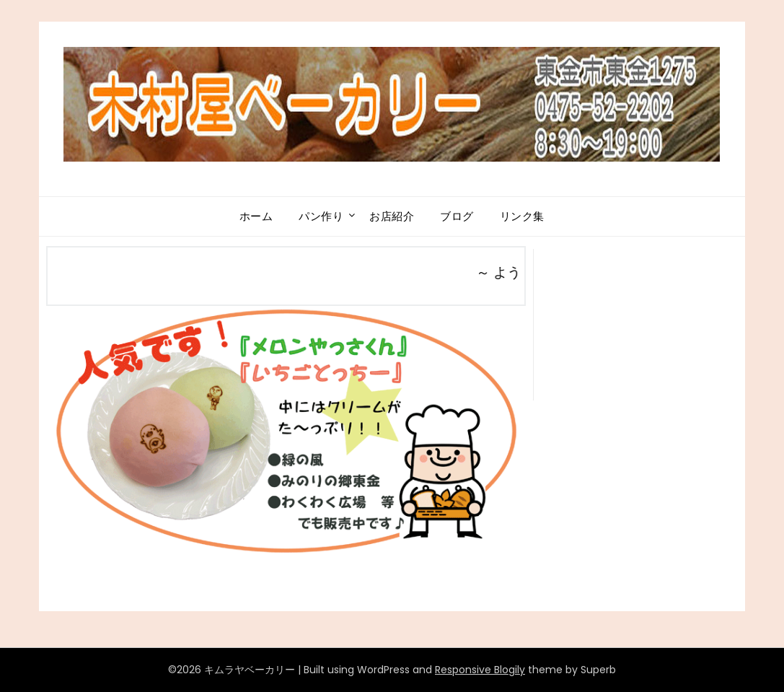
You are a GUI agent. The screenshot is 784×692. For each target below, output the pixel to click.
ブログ (457, 216)
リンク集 (522, 216)
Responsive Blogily (480, 670)
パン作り (321, 216)
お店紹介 (392, 216)
